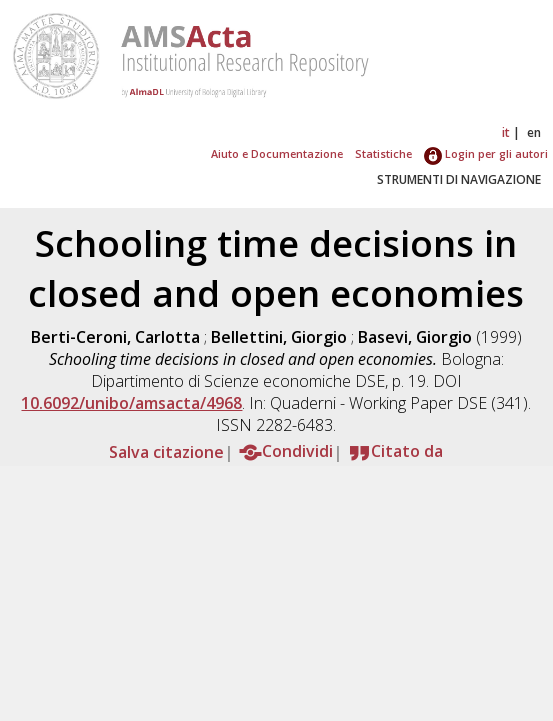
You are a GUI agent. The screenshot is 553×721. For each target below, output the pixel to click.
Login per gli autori (486, 153)
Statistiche (383, 153)
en (534, 132)
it (506, 132)
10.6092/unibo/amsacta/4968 (131, 403)
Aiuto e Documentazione (277, 153)
